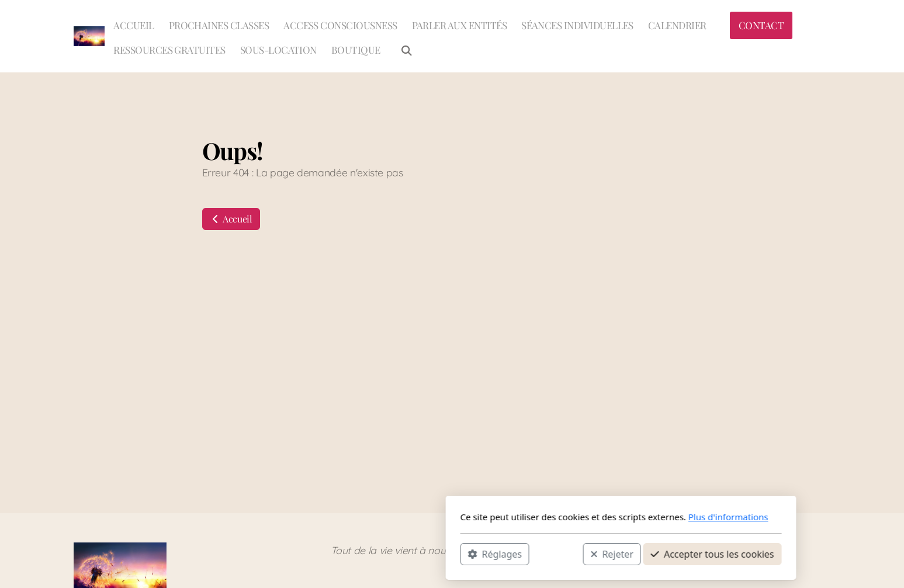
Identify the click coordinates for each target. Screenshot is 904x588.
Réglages (326, 554)
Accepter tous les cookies (544, 554)
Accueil (231, 219)
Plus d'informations (560, 517)
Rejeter (443, 554)
